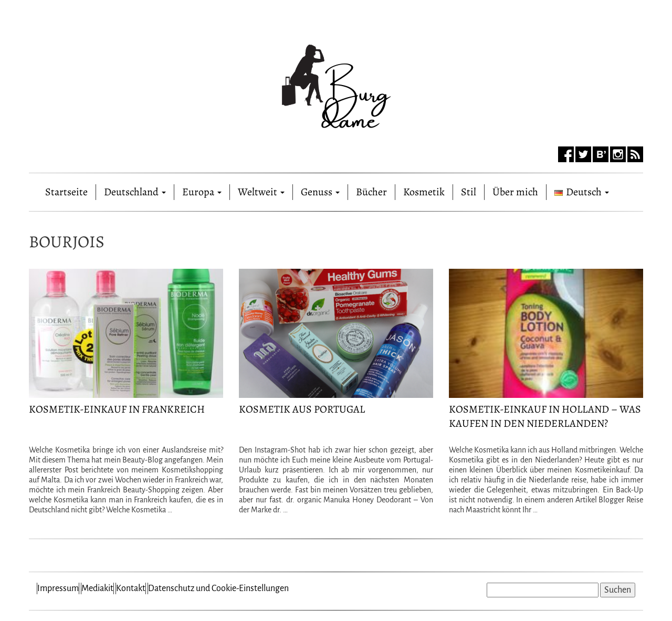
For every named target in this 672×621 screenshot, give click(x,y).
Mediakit (97, 588)
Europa (202, 192)
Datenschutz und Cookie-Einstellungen (218, 588)
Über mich (515, 192)
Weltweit (261, 192)
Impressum (58, 588)
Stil (469, 192)
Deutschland (135, 192)
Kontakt (131, 588)
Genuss (320, 192)
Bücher (371, 192)
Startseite (66, 190)
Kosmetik (424, 192)
